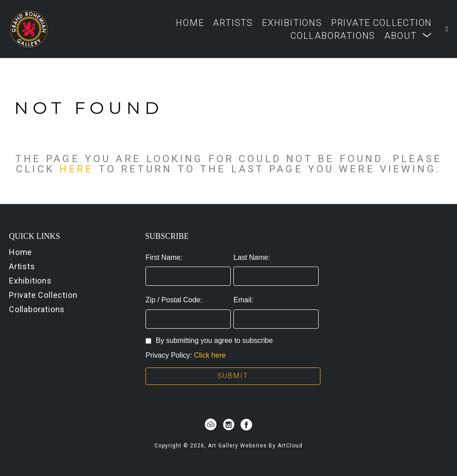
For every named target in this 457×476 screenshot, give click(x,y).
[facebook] (246, 425)
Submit (233, 376)
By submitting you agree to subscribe (209, 340)
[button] (408, 35)
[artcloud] (211, 425)
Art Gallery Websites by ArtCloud (255, 446)
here (76, 169)
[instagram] (228, 425)
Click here (210, 355)
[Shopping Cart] (447, 29)
